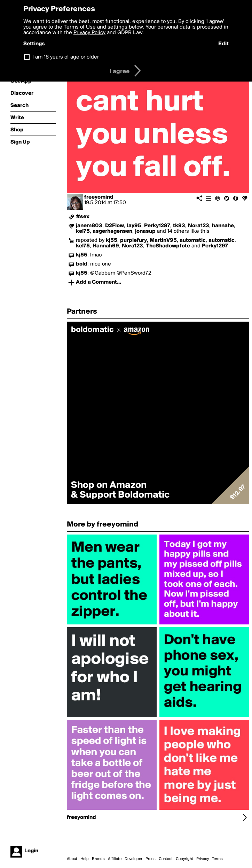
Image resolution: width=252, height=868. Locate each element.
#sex (83, 217)
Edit (223, 44)
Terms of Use (80, 27)
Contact (166, 859)
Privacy (203, 859)
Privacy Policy (89, 33)
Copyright (184, 859)
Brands (98, 859)
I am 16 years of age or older (66, 57)
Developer (133, 859)
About (72, 859)
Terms (217, 859)
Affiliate (115, 859)
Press (151, 859)
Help (85, 859)
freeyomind (99, 197)
